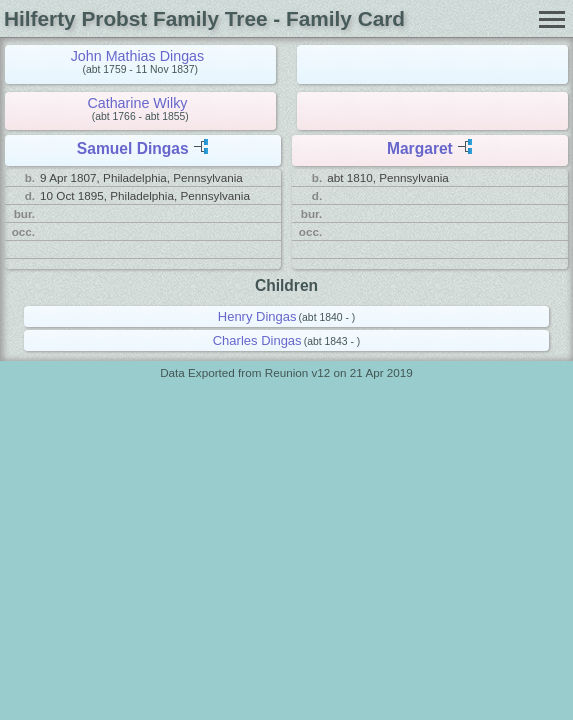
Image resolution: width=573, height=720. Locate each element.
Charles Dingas (257, 340)
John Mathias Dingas (138, 56)
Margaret (420, 148)
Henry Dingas (257, 316)
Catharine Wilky (137, 103)
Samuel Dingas (133, 148)
